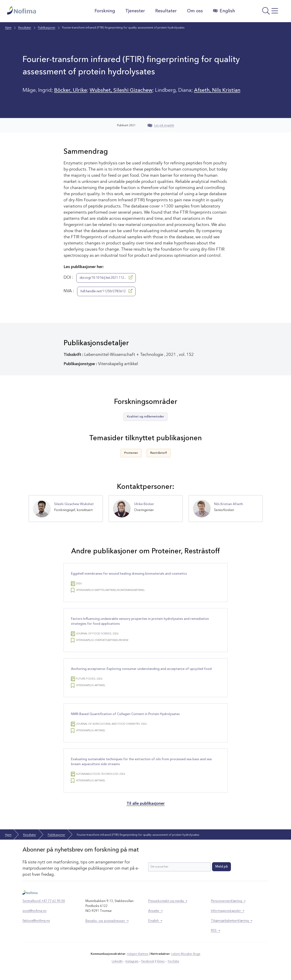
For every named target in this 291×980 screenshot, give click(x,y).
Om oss (195, 11)
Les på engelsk (161, 125)
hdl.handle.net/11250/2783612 (106, 291)
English (224, 11)
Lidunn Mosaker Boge (186, 954)
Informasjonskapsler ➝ (228, 911)
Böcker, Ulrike (71, 90)
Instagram (132, 961)
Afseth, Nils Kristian (217, 90)
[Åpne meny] (262, 12)
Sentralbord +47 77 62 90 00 (44, 901)
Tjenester (135, 11)
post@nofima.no (35, 911)
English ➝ (155, 921)
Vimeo (161, 961)
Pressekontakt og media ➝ (168, 901)
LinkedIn (117, 961)
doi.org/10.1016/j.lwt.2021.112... (106, 277)
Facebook (148, 961)
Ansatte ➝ (155, 911)
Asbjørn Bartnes (138, 954)
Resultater (166, 11)
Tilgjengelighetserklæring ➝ (232, 921)
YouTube (173, 961)
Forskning (105, 11)
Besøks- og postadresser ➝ (107, 921)
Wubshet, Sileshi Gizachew (121, 90)
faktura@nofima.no (36, 921)
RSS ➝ (215, 931)
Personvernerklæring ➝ (228, 901)
